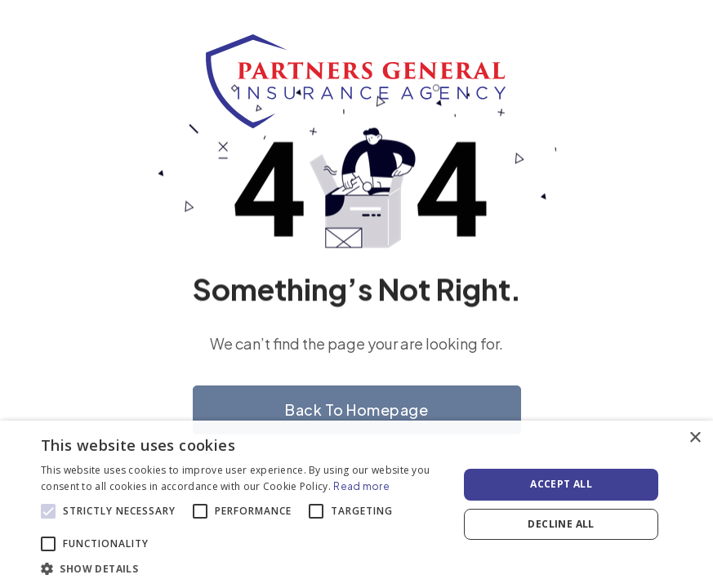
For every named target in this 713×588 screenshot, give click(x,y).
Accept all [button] (561, 484)
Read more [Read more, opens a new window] (361, 486)
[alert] (356, 504)
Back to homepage (356, 410)
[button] (243, 568)
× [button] (695, 438)
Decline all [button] (561, 524)
